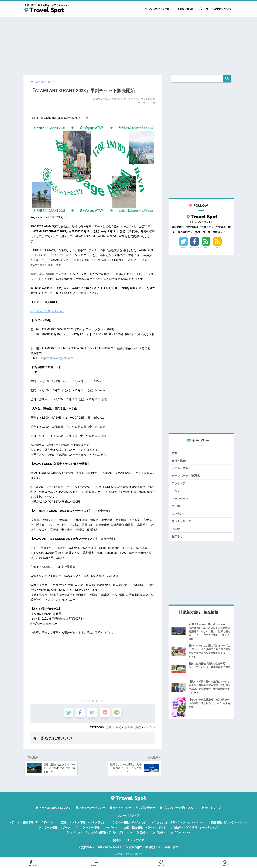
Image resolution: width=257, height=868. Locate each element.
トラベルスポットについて (157, 9)
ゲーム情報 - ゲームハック (131, 824)
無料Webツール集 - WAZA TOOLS (101, 849)
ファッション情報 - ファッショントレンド (179, 824)
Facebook (195, 247)
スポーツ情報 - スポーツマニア (60, 829)
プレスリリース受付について (215, 9)
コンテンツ (179, 515)
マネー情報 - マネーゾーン (101, 829)
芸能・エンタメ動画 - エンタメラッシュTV (165, 834)
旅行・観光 (114, 727)
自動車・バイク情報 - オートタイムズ (196, 829)
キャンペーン (180, 500)
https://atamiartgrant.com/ (57, 358)
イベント (150, 727)
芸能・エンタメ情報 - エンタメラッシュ (85, 824)
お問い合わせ (186, 9)
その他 (176, 531)
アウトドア (179, 484)
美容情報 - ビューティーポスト (229, 824)
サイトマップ (213, 809)
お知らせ (177, 539)
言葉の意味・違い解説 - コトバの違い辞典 (154, 849)
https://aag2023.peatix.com (47, 311)
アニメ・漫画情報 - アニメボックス (33, 824)
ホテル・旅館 (133, 727)
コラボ (176, 507)
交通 (174, 453)
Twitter (183, 247)
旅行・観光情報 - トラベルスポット (145, 829)
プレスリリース (182, 523)
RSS (217, 247)
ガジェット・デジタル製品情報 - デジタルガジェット (101, 834)
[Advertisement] (129, 44)
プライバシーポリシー (92, 809)
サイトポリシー (122, 809)
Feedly (206, 247)
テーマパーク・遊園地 (186, 476)
